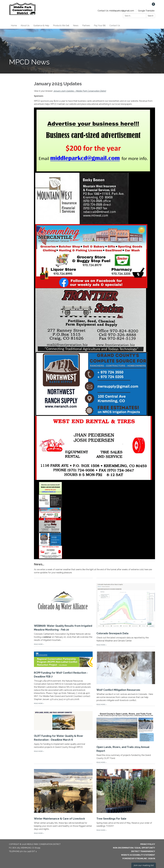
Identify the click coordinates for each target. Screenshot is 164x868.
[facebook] (153, 5)
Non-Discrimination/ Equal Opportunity (134, 848)
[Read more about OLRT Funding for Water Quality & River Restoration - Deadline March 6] (63, 735)
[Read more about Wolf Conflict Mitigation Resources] (126, 676)
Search (151, 16)
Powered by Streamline (135, 859)
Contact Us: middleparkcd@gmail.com (116, 11)
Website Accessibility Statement (138, 855)
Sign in (152, 859)
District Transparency (143, 851)
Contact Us (115, 26)
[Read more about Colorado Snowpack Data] (126, 612)
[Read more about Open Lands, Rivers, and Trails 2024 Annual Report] (126, 735)
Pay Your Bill (100, 26)
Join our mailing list (144, 865)
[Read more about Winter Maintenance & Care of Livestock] (63, 799)
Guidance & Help (41, 26)
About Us (25, 26)
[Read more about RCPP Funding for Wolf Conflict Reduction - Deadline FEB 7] (63, 676)
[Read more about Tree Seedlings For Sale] (126, 799)
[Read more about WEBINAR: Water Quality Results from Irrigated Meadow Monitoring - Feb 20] (63, 612)
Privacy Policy (148, 844)
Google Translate (146, 11)
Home (14, 26)
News (76, 26)
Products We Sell (61, 26)
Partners (86, 26)
